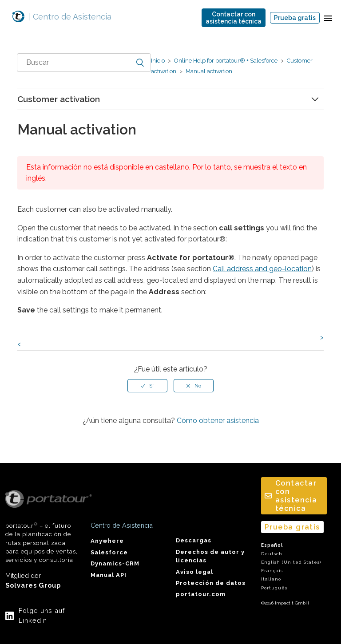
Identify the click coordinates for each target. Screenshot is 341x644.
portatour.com (201, 594)
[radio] (147, 386)
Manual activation (208, 71)
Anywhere (107, 541)
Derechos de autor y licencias (210, 556)
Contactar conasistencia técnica (234, 18)
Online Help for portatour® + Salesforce (226, 61)
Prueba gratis (295, 18)
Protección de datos (211, 583)
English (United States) (291, 562)
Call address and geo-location (262, 269)
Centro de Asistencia (70, 17)
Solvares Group (33, 585)
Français (272, 571)
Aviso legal (194, 572)
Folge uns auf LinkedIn (42, 615)
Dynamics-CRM (115, 563)
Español (272, 545)
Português (274, 588)
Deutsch (272, 554)
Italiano (271, 579)
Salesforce (109, 552)
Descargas (194, 540)
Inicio (158, 61)
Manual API (109, 575)
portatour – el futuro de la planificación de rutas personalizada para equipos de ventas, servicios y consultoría (43, 527)
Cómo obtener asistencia (218, 421)
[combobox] (84, 63)
